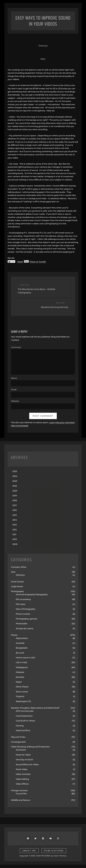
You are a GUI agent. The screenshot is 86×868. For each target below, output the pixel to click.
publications (54, 851)
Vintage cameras (19, 790)
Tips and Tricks (18, 737)
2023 (15, 481)
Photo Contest (23, 614)
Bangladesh (22, 648)
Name (15, 378)
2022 (15, 486)
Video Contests (23, 774)
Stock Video (22, 769)
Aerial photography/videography (32, 594)
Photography (17, 591)
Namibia (20, 677)
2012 (15, 530)
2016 (15, 510)
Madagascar (22, 667)
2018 (15, 500)
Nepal (19, 682)
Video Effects (22, 784)
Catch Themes (60, 856)
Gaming (20, 726)
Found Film (21, 794)
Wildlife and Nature (21, 800)
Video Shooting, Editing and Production (30, 747)
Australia (20, 643)
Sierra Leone (22, 692)
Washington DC (24, 701)
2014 (15, 520)
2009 (15, 544)
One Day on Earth (24, 760)
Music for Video (23, 755)
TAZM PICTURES (43, 856)
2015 (15, 515)
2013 (15, 525)
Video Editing (22, 779)
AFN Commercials (25, 711)
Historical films (23, 730)
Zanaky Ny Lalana (25, 629)
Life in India (21, 662)
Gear (13, 572)
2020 (15, 491)
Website (15, 401)
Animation (21, 750)
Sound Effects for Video (27, 765)
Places (14, 635)
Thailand (20, 696)
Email (14, 390)
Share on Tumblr (38, 261)
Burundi (20, 653)
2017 (15, 505)
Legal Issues (17, 586)
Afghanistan (22, 638)
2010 (15, 539)
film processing (23, 599)
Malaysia (20, 672)
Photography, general (26, 619)
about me (29, 851)
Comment (17, 347)
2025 (15, 471)
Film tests (21, 604)
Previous (43, 46)
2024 (15, 476)
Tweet (20, 261)
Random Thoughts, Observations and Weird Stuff (35, 708)
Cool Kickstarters (24, 716)
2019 (15, 496)
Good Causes (17, 582)
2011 (14, 534)
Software (20, 575)
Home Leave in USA (25, 658)
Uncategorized (18, 742)
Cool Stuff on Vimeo (25, 721)
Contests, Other (19, 567)
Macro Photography (26, 609)
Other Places (22, 687)
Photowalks (22, 624)
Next (43, 59)
